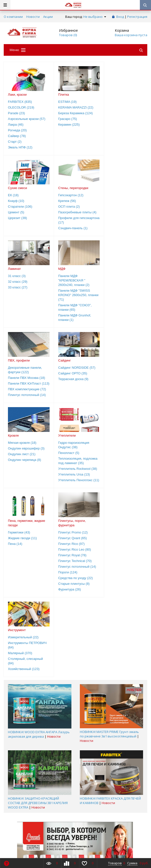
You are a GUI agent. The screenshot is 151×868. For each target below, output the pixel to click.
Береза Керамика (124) (73, 113)
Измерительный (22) (23, 476)
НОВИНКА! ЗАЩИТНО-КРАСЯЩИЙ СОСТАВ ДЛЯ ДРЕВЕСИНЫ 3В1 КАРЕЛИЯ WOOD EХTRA (38, 641)
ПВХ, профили (19, 280)
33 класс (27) (65, 207)
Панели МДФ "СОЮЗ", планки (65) (120, 227)
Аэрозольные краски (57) (27, 119)
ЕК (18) (108, 102)
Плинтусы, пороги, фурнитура (117, 361)
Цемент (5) (111, 119)
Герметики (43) (67, 371)
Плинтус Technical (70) (120, 399)
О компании (13, 17)
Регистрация (137, 17)
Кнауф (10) (111, 107)
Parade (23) (16, 113)
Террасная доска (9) (71, 298)
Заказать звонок (20, 784)
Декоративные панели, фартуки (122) (25, 289)
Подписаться (111, 835)
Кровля (108, 280)
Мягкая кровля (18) (117, 287)
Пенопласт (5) (18, 377)
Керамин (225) (66, 125)
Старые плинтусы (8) (119, 422)
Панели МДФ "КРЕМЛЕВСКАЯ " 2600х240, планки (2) (119, 200)
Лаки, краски (17, 95)
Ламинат (62, 188)
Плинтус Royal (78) (117, 394)
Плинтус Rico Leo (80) (120, 388)
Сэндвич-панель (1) (23, 228)
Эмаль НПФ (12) (20, 147)
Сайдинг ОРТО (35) (70, 293)
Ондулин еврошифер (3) (121, 293)
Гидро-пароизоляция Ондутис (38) (23, 369)
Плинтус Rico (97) (116, 382)
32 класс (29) (65, 201)
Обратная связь (91, 784)
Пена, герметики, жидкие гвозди (74, 361)
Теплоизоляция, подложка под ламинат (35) (25, 387)
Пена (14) (63, 382)
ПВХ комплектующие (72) (27, 313)
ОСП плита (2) (19, 207)
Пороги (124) (113, 411)
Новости (33, 17)
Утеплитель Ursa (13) (24, 403)
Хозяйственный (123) (24, 507)
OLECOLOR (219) (21, 107)
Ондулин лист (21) (117, 298)
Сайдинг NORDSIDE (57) (74, 287)
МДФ (107, 188)
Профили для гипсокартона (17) (21, 220)
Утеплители (17, 359)
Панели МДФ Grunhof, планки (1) (120, 237)
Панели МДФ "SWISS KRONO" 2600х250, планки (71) (119, 214)
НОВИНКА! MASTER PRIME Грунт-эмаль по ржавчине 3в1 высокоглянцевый (109, 572)
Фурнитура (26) (115, 428)
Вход (120, 17)
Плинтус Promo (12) (118, 371)
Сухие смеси (113, 95)
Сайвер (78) (17, 136)
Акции (48, 17)
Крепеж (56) (17, 201)
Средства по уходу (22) (121, 416)
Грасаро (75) (65, 119)
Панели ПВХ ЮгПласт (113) (24, 305)
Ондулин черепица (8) (120, 304)
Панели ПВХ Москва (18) (27, 297)
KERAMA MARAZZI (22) (73, 107)
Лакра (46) (16, 125)
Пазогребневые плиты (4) (27, 212)
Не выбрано (95, 17)
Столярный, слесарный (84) (25, 499)
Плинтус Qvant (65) (117, 377)
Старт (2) (15, 142)
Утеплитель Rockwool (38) (27, 397)
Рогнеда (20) (17, 130)
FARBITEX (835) (20, 102)
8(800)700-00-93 (17, 790)
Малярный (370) (20, 491)
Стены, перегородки (23, 188)
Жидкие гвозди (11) (70, 377)
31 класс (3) (64, 195)
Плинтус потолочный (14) (27, 319)
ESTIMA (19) (65, 102)
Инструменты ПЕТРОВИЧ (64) (27, 484)
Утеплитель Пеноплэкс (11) (25, 410)
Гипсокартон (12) (21, 195)
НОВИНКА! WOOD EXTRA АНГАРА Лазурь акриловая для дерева (39, 573)
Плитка (61, 95)
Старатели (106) (115, 113)
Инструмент (17, 468)
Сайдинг (62, 280)
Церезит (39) (113, 125)
